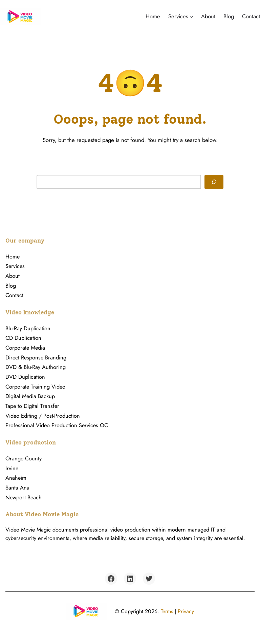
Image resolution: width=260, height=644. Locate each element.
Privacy (186, 611)
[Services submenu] (191, 17)
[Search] (214, 182)
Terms (167, 611)
